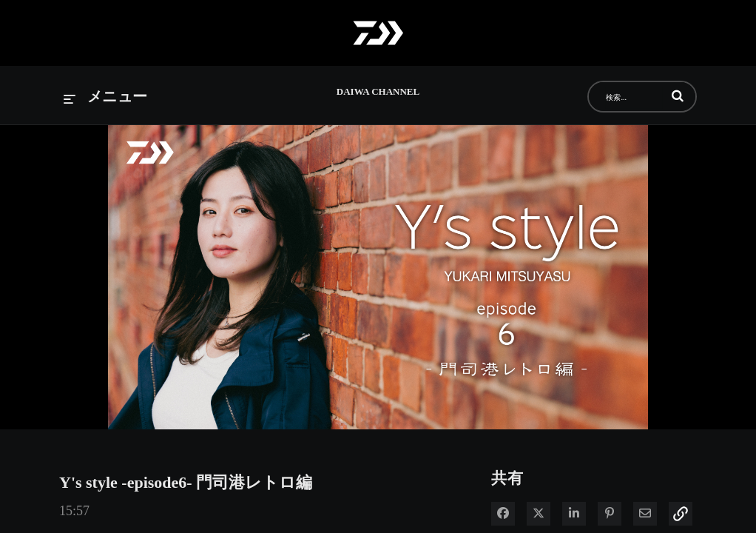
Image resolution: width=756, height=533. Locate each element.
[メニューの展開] (106, 97)
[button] (678, 95)
